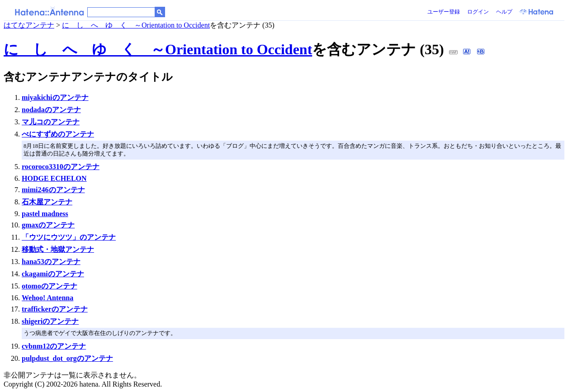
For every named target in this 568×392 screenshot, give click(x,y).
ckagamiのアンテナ (53, 274)
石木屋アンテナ (47, 202)
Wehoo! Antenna (47, 298)
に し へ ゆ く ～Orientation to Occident (136, 25)
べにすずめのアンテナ (58, 134)
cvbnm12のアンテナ (54, 346)
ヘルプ (504, 12)
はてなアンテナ (29, 25)
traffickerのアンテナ (55, 309)
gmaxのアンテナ (48, 225)
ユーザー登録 (444, 12)
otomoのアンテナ (50, 286)
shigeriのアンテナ (50, 321)
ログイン (478, 12)
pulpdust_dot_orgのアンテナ (67, 358)
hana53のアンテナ (51, 262)
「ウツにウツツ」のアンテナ (69, 237)
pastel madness (45, 214)
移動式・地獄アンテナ (58, 249)
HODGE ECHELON (54, 178)
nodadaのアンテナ (51, 110)
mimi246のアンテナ (53, 190)
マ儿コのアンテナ (51, 122)
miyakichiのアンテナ (55, 97)
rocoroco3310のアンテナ (61, 167)
